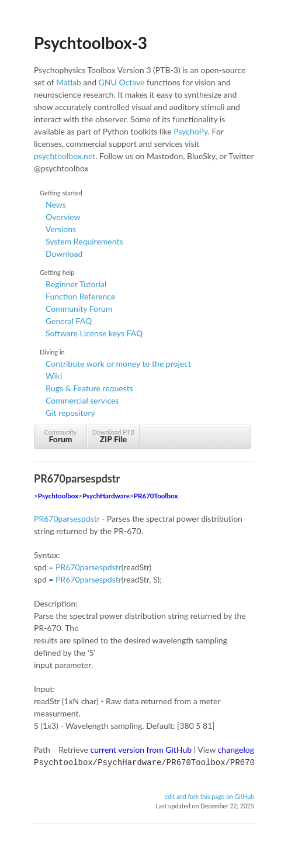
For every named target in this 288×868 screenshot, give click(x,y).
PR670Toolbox (156, 496)
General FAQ (69, 321)
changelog (236, 750)
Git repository (70, 413)
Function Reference (80, 296)
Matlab (69, 82)
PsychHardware (106, 496)
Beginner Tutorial (76, 284)
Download (64, 254)
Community (60, 436)
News (56, 204)
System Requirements (84, 241)
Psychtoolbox (58, 496)
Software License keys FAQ (94, 333)
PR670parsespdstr (67, 519)
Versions (61, 229)
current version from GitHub (141, 750)
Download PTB (113, 436)
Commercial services (82, 400)
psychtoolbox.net (65, 156)
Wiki (54, 376)
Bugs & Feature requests (89, 388)
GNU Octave (122, 82)
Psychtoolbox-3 (91, 43)
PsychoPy (191, 131)
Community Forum (79, 309)
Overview (63, 217)
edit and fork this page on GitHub (209, 795)
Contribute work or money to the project (118, 364)
